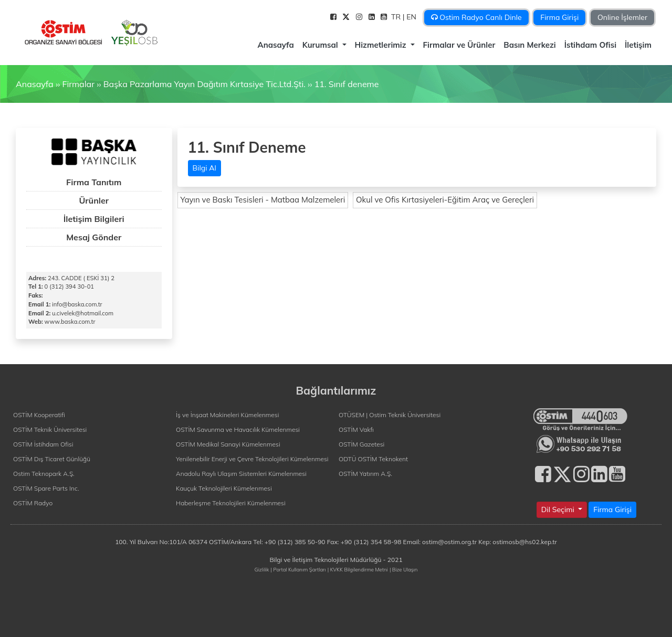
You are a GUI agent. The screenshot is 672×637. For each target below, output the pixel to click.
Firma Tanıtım (94, 182)
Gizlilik (262, 569)
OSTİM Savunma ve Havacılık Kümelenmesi (238, 429)
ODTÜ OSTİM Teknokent (373, 459)
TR (397, 17)
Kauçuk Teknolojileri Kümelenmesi (224, 488)
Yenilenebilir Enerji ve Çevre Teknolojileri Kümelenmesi (252, 459)
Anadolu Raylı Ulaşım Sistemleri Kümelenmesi (241, 474)
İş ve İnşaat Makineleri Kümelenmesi (227, 415)
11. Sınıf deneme (347, 84)
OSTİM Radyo (33, 503)
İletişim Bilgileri (94, 219)
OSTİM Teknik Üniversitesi (50, 429)
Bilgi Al (204, 168)
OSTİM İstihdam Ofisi (43, 444)
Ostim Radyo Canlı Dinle (476, 17)
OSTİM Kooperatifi (39, 415)
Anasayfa (275, 45)
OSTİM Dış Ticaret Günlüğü (52, 459)
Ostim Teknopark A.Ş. (44, 474)
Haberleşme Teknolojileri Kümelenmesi (231, 503)
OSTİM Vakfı (356, 429)
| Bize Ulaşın (403, 569)
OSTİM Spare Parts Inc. (46, 488)
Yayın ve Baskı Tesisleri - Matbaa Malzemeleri (263, 200)
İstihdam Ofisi (590, 45)
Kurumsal (321, 45)
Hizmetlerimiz (382, 45)
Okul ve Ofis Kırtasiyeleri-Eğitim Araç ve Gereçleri (445, 200)
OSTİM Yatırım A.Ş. (365, 474)
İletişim (638, 45)
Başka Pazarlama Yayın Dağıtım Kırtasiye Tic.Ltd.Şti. (204, 84)
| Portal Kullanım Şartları (298, 569)
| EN (411, 17)
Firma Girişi (559, 17)
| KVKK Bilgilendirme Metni (358, 569)
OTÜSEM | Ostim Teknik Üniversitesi (390, 415)
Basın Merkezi (529, 45)
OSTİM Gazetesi (361, 444)
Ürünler (94, 200)
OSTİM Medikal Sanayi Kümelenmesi (228, 444)
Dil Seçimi (559, 509)
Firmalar (78, 84)
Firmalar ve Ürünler (459, 45)
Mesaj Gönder (94, 237)
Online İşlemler (622, 17)
